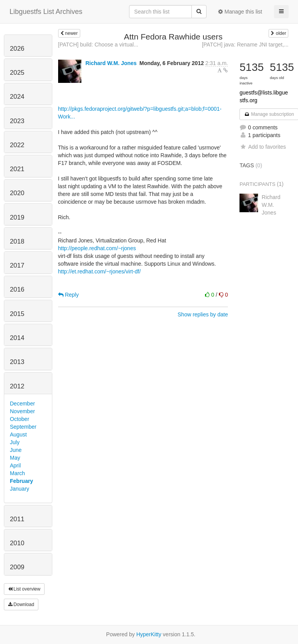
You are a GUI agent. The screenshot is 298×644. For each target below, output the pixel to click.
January (20, 489)
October (20, 419)
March (18, 473)
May (15, 458)
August (19, 434)
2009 (17, 567)
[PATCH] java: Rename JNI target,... (245, 45)
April (16, 465)
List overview (24, 589)
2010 (17, 543)
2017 (17, 265)
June (16, 450)
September (23, 427)
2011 (17, 519)
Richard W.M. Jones (111, 63)
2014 (17, 338)
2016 (17, 289)
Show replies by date (203, 314)
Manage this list (240, 12)
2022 (17, 145)
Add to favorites (263, 147)
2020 (17, 193)
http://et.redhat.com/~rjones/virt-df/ (100, 271)
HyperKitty (149, 634)
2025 (17, 73)
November (23, 411)
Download (21, 605)
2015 (17, 314)
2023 (17, 121)
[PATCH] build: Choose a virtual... (98, 45)
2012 (17, 386)
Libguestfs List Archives (46, 12)
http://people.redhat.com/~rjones (97, 248)
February (22, 481)
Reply (69, 295)
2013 (17, 362)
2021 (17, 169)
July (15, 442)
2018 (17, 241)
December (23, 404)
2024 (17, 97)
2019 (17, 217)
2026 (17, 49)
